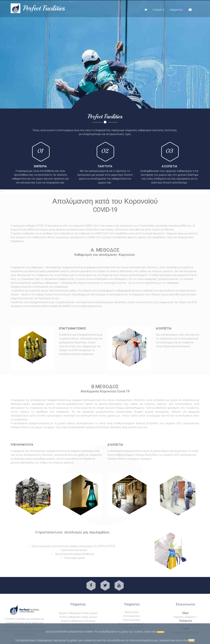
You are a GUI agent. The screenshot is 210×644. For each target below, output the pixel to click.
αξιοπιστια (115, 445)
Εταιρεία (158, 10)
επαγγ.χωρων (89, 617)
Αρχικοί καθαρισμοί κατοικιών (78, 621)
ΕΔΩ (161, 632)
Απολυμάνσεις (132, 616)
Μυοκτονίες (132, 612)
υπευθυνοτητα (22, 445)
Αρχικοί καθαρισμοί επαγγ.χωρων (78, 613)
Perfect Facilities (44, 8)
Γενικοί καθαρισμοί (70, 617)
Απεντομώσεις (132, 620)
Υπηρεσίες (176, 10)
